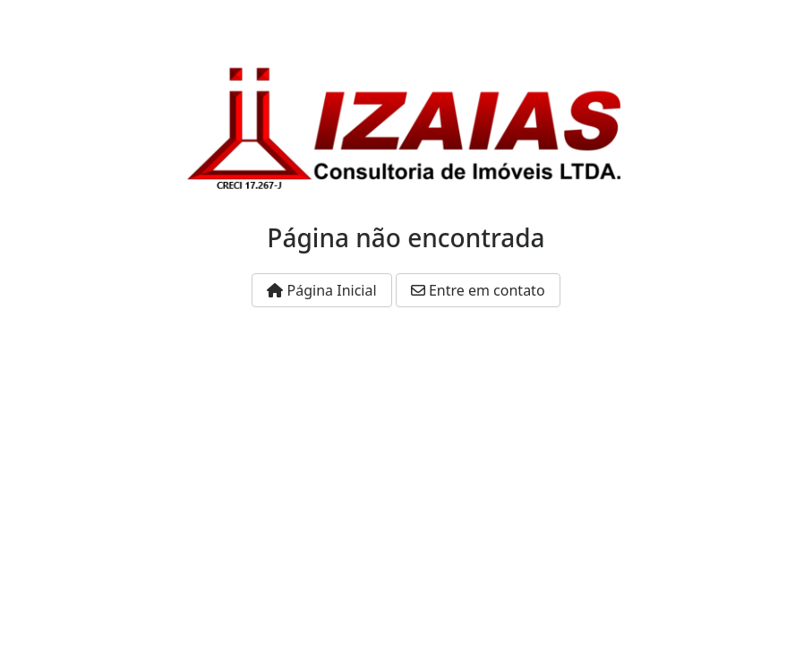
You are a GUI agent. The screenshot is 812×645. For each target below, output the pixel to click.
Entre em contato (478, 290)
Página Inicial (321, 290)
